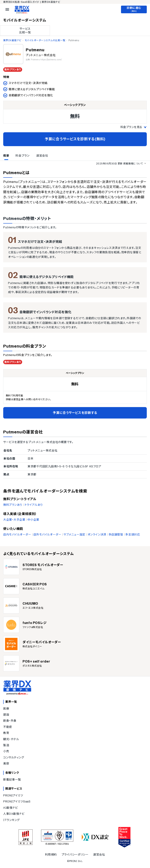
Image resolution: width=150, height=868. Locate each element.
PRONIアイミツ (13, 795)
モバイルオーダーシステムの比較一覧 (45, 40)
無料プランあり (13, 505)
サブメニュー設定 (74, 535)
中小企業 (33, 520)
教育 (6, 733)
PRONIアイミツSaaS (17, 801)
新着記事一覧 (12, 780)
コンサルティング (14, 757)
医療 (6, 709)
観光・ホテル (11, 739)
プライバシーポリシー (75, 855)
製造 (6, 745)
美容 (6, 763)
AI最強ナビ (10, 808)
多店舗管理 (116, 535)
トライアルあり (34, 505)
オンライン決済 (97, 535)
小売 (6, 751)
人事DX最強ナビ (14, 814)
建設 (6, 715)
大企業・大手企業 (14, 520)
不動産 (8, 727)
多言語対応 (133, 535)
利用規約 (51, 855)
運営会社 (99, 855)
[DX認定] (95, 837)
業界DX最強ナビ (12, 40)
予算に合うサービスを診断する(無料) (75, 139)
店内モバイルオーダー (17, 535)
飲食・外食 (10, 721)
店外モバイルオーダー (47, 535)
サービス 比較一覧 (25, 31)
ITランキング (11, 820)
